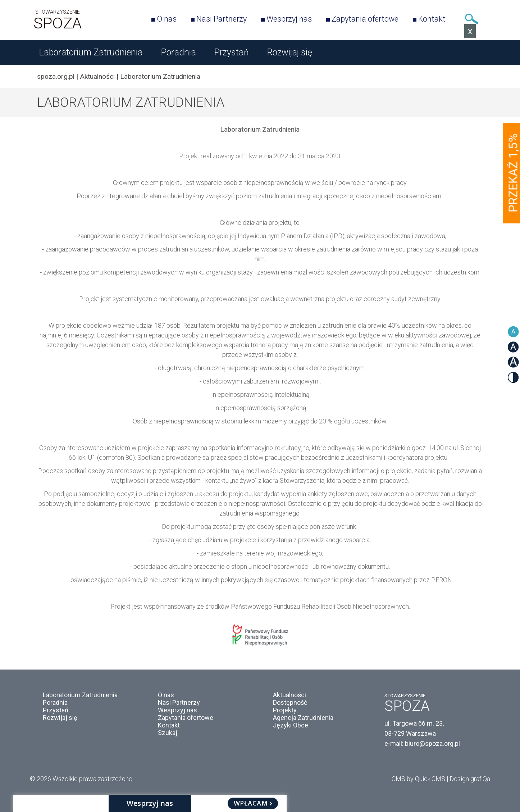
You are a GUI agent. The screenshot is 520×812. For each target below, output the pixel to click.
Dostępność (290, 702)
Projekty (285, 710)
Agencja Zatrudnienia (303, 718)
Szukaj (471, 19)
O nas (167, 19)
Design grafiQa (470, 779)
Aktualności (97, 76)
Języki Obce (291, 725)
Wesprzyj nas (289, 19)
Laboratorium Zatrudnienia (91, 52)
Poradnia (178, 52)
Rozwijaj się (289, 52)
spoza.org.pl (56, 76)
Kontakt (432, 19)
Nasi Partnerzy (222, 19)
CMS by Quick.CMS (418, 779)
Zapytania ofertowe (365, 19)
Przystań (231, 52)
